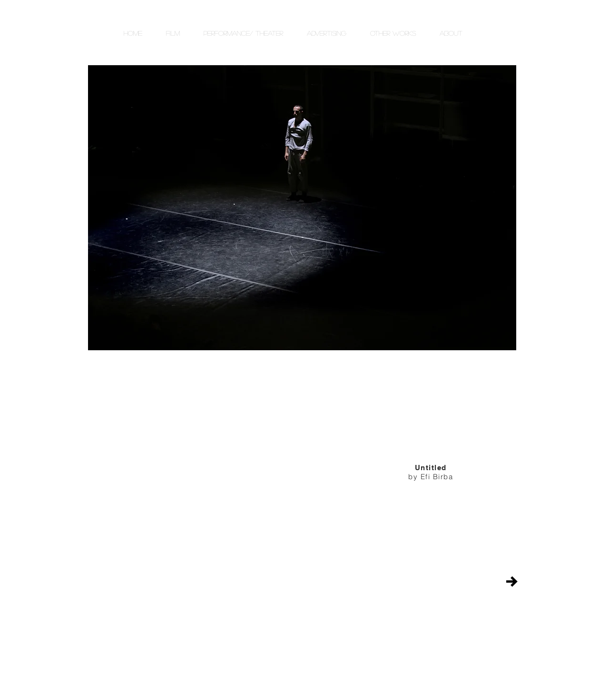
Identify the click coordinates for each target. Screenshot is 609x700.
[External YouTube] (214, 478)
